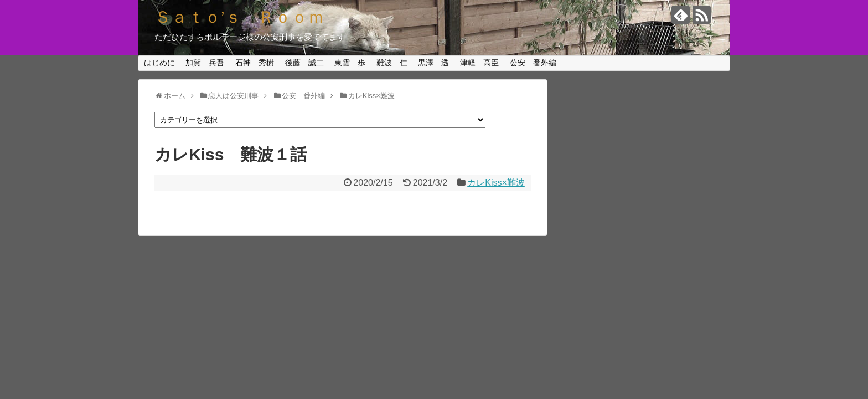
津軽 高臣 (479, 63)
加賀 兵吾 (205, 63)
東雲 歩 (350, 63)
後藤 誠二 (304, 63)
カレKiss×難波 (496, 183)
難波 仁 (392, 63)
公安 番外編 (533, 63)
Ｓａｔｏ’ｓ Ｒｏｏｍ (239, 17)
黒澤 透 (433, 63)
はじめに (159, 63)
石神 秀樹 (255, 63)
